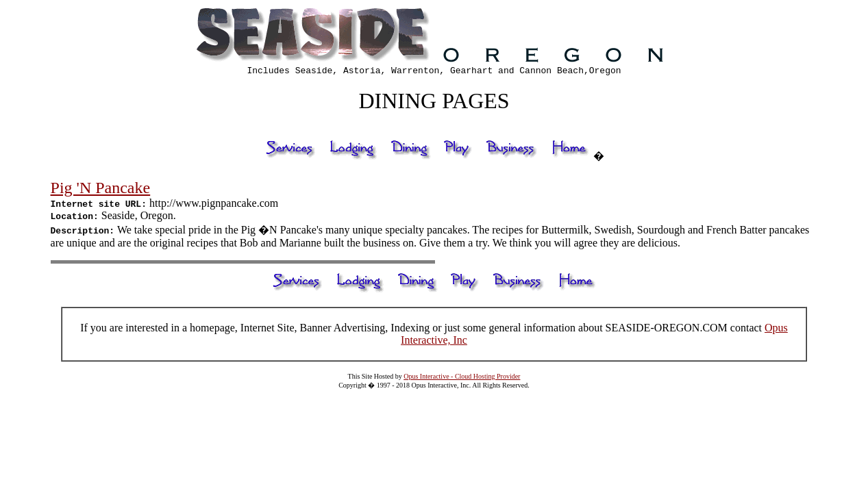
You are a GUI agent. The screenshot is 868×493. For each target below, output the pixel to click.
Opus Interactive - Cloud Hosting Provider (462, 378)
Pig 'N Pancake (101, 190)
